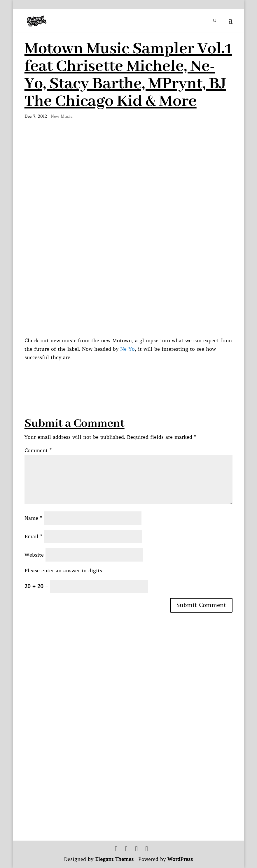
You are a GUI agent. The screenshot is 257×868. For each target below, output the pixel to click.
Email (33, 536)
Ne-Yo (127, 349)
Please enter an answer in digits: (64, 571)
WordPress (180, 859)
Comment (38, 450)
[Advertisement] (131, 375)
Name (33, 518)
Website (34, 555)
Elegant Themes (114, 859)
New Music (62, 116)
